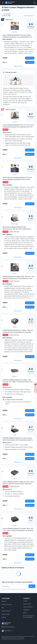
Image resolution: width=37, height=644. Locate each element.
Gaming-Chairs (5, 614)
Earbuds (4, 617)
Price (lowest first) (30, 16)
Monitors (4, 601)
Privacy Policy (27, 604)
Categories (26, 610)
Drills (3, 608)
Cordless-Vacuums (7, 604)
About (25, 613)
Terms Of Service (28, 607)
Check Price (30, 58)
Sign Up (32, 586)
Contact (25, 601)
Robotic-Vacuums (6, 611)
